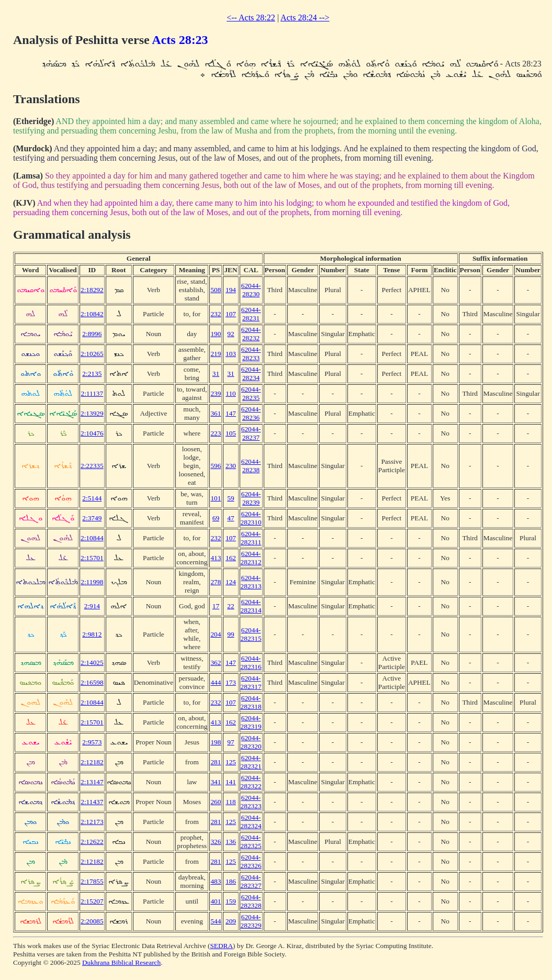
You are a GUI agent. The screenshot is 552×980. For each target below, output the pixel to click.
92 (230, 334)
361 (216, 413)
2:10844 (92, 538)
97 (230, 742)
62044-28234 (251, 374)
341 (216, 782)
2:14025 (92, 662)
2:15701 (92, 558)
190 (216, 334)
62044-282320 (251, 742)
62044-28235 (251, 393)
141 (231, 782)
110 (231, 393)
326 (216, 842)
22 (230, 606)
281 (216, 762)
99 (230, 634)
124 (231, 582)
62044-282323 (251, 802)
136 (231, 842)
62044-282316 (251, 662)
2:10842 (92, 314)
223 (216, 433)
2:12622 (92, 842)
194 (231, 290)
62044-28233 (251, 354)
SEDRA (221, 946)
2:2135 (92, 374)
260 (216, 802)
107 (231, 314)
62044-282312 (251, 558)
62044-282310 (251, 518)
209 (231, 921)
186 (231, 881)
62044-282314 (251, 606)
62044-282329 (251, 921)
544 (216, 921)
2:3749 (92, 518)
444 (216, 682)
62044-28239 (251, 498)
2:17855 (92, 881)
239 (216, 393)
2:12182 (92, 762)
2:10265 (92, 354)
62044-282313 (251, 582)
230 (231, 466)
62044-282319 (251, 722)
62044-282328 (251, 901)
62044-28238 (251, 466)
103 (231, 354)
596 (216, 466)
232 (216, 314)
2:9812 (92, 634)
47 (230, 518)
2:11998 (92, 582)
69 (216, 518)
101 (216, 498)
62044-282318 (251, 702)
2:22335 (92, 466)
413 (216, 558)
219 (216, 354)
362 (216, 662)
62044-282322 (251, 782)
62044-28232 (251, 334)
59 (230, 498)
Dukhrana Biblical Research (121, 962)
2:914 (92, 606)
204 (216, 634)
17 (216, 606)
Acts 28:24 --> (305, 18)
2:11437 (92, 802)
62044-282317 (251, 682)
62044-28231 (251, 314)
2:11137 (92, 393)
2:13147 (92, 782)
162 (231, 558)
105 (231, 433)
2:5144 (92, 498)
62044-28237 (251, 433)
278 (216, 582)
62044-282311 (251, 538)
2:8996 (92, 334)
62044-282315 (251, 634)
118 (231, 802)
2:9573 (92, 742)
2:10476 (92, 433)
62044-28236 (251, 413)
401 (216, 901)
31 (216, 374)
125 (231, 762)
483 (216, 881)
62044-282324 (251, 822)
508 (216, 290)
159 (231, 901)
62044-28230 (251, 290)
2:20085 (92, 921)
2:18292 (92, 290)
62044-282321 (251, 762)
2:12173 (92, 822)
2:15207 (92, 901)
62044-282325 (251, 842)
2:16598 (92, 682)
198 (216, 742)
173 (231, 682)
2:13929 (92, 413)
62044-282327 (251, 881)
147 (231, 413)
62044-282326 (251, 861)
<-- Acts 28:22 (251, 18)
